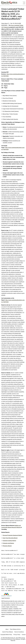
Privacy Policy (17, 635)
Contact (24, 635)
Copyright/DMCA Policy (6, 635)
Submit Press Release (8, 632)
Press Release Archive (15, 629)
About (7, 629)
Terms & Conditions (19, 632)
